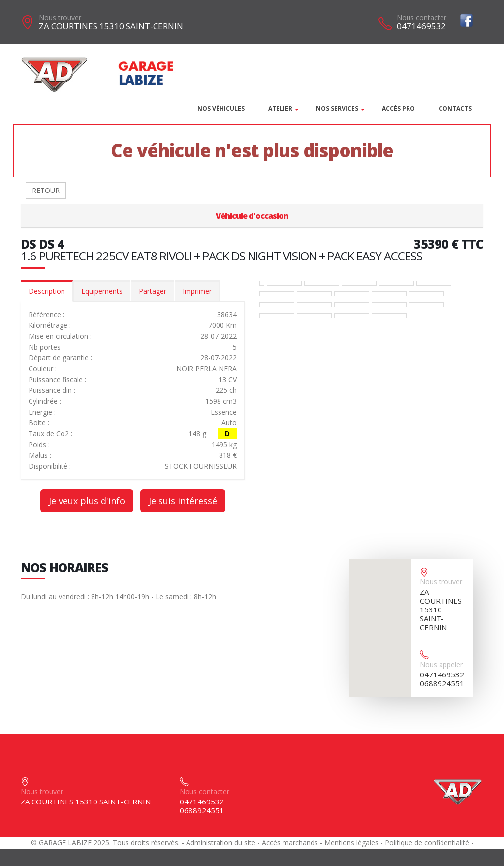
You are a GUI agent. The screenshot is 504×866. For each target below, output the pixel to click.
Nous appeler (441, 664)
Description (47, 291)
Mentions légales (351, 843)
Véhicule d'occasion (252, 216)
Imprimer (197, 291)
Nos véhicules (221, 109)
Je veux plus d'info (87, 501)
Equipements (102, 291)
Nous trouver (60, 17)
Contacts (455, 109)
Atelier (280, 109)
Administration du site (221, 843)
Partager (153, 291)
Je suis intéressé (183, 501)
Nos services (337, 109)
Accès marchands (290, 843)
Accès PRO (398, 109)
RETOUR (46, 190)
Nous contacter (422, 17)
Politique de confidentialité (427, 843)
